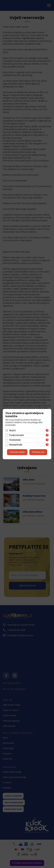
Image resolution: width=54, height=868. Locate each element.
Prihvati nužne (17, 452)
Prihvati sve (38, 452)
